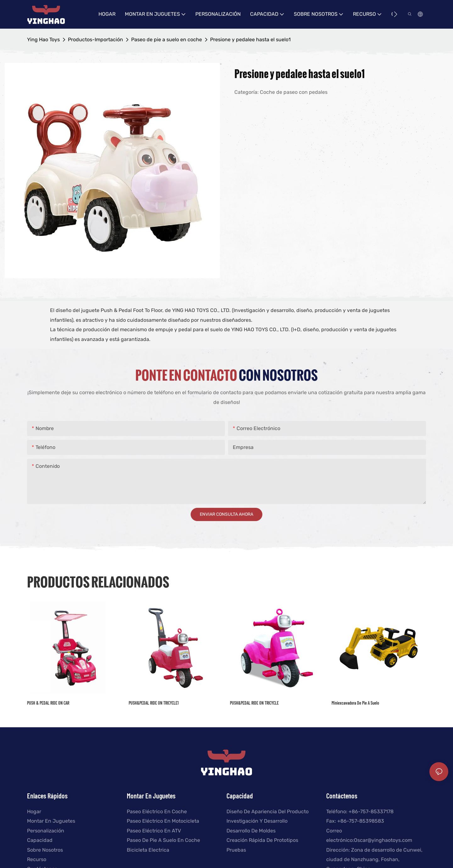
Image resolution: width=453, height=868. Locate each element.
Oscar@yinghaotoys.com (383, 840)
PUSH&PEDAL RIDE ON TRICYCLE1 (154, 703)
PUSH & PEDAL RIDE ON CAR (48, 703)
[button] (396, 14)
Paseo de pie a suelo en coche (167, 40)
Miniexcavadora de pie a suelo (355, 703)
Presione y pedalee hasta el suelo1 (250, 40)
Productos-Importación (95, 40)
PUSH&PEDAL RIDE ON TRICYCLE (254, 703)
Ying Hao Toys (43, 40)
